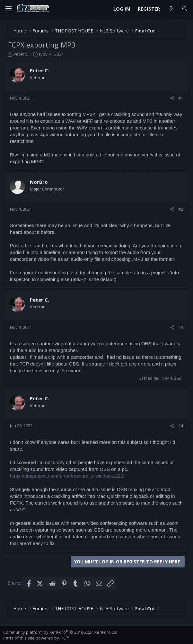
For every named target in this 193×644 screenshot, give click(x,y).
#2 (181, 209)
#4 (181, 426)
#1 (181, 98)
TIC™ (65, 638)
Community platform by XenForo (61, 632)
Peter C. (21, 54)
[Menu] (8, 9)
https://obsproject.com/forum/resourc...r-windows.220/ (67, 476)
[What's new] (171, 9)
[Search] (185, 9)
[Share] (172, 98)
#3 (181, 327)
